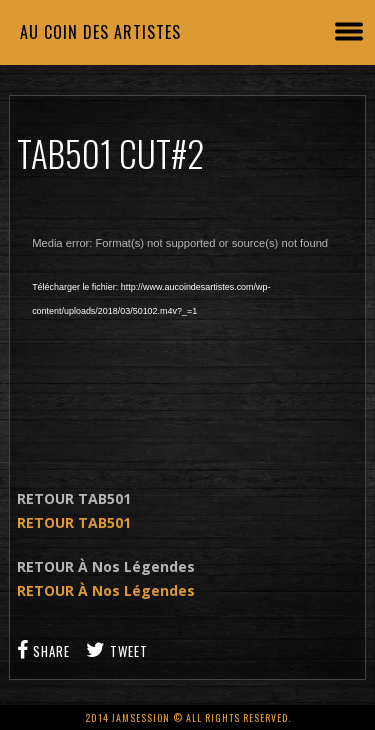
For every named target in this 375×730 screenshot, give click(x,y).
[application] (187, 339)
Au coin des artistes (100, 32)
